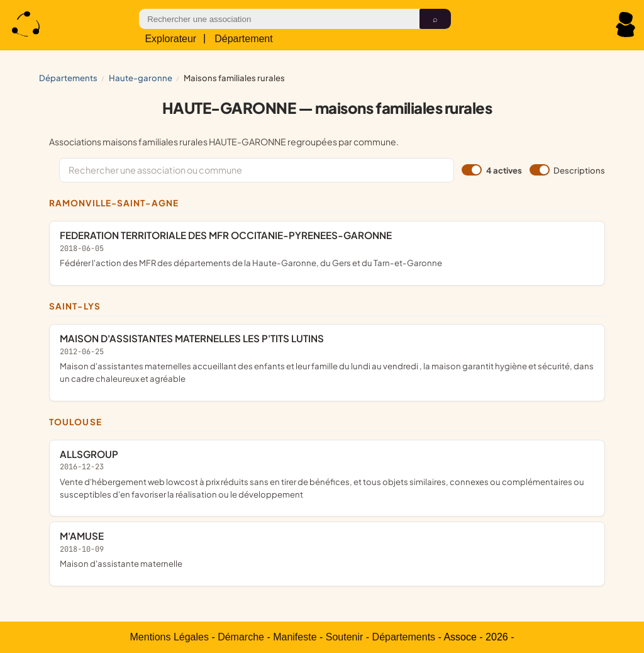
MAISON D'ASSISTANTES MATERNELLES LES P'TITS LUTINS (327, 358)
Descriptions (567, 170)
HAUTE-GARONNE (141, 78)
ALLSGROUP (327, 474)
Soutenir (345, 637)
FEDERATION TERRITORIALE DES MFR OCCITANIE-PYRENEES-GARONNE (327, 249)
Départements (68, 78)
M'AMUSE (327, 550)
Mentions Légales (169, 637)
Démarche (241, 637)
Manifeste (295, 637)
